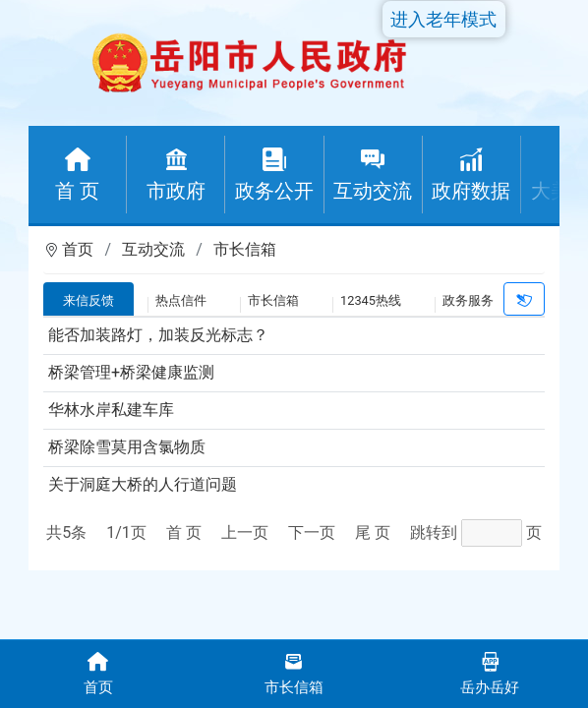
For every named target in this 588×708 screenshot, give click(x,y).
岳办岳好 (490, 672)
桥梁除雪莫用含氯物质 (127, 447)
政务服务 (468, 300)
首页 (78, 249)
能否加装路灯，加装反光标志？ (158, 335)
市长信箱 (245, 249)
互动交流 (153, 249)
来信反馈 (88, 300)
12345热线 (371, 300)
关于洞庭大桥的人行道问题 (143, 484)
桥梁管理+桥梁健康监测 (131, 372)
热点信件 (181, 300)
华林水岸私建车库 (111, 410)
